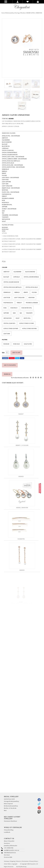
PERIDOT (19, 303)
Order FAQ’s (7, 864)
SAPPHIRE (6, 313)
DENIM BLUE (7, 292)
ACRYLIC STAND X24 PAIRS (11, 328)
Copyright (15, 864)
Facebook (5, 358)
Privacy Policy (33, 861)
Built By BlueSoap (21, 867)
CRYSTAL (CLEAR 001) (9, 323)
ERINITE (26, 292)
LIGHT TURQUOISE (19, 298)
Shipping (13, 861)
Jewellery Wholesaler (12, 846)
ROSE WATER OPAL (27, 308)
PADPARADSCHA (8, 303)
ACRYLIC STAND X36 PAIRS (29, 328)
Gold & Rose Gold (9, 799)
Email (22, 358)
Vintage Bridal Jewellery (13, 802)
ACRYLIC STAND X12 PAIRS (27, 323)
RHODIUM (6, 344)
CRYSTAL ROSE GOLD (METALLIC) (13, 287)
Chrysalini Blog (9, 830)
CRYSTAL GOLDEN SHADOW (11, 282)
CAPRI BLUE (16, 277)
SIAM (14, 313)
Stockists (9, 844)
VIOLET (18, 318)
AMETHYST (6, 272)
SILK (21, 313)
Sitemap (6, 861)
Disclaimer (25, 861)
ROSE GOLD (17, 344)
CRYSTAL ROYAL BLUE (32, 287)
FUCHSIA (34, 292)
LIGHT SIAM (7, 334)
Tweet (17, 358)
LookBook (9, 833)
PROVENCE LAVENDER (32, 303)
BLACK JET (6, 277)
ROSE (5, 308)
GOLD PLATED (28, 344)
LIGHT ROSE (7, 298)
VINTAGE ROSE (8, 318)
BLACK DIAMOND (30, 272)
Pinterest (12, 358)
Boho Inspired (11, 804)
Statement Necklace (11, 821)
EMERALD (17, 292)
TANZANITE (29, 313)
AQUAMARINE (17, 272)
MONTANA (32, 298)
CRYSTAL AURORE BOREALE (31, 277)
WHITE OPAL (27, 318)
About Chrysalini (9, 841)
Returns (19, 861)
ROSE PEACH (14, 308)
